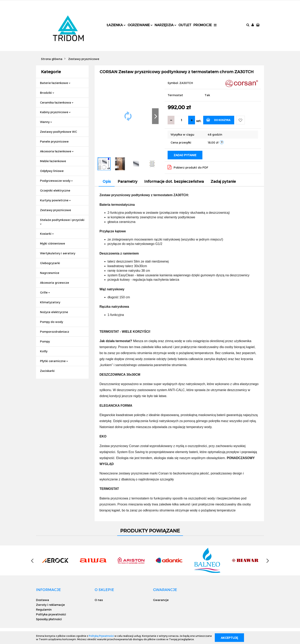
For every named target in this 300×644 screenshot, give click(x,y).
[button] (258, 25)
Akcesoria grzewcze (54, 283)
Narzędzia (165, 25)
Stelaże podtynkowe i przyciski (62, 221)
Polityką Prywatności (101, 636)
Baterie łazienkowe (55, 83)
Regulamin (44, 610)
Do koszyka (218, 120)
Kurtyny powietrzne (55, 200)
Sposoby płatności (49, 619)
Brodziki (47, 93)
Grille (45, 292)
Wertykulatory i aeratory (58, 253)
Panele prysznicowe (54, 141)
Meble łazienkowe (53, 161)
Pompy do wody (51, 322)
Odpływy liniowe (52, 171)
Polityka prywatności (51, 614)
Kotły (44, 351)
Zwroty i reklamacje (50, 605)
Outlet (185, 25)
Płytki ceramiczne (54, 361)
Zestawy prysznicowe (55, 210)
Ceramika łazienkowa (57, 102)
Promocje (203, 25)
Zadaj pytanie (185, 155)
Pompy (45, 341)
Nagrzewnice (50, 273)
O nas (99, 600)
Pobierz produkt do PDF (188, 167)
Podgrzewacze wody (56, 181)
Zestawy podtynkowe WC (58, 132)
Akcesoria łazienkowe (57, 151)
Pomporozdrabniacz (55, 332)
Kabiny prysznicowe (55, 112)
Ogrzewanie (140, 25)
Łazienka (116, 25)
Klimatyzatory (50, 302)
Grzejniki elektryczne (55, 190)
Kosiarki (47, 234)
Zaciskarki (47, 371)
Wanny (46, 122)
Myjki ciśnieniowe (52, 243)
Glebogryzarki (50, 263)
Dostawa (42, 600)
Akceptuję (229, 638)
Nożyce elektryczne (54, 312)
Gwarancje (161, 600)
